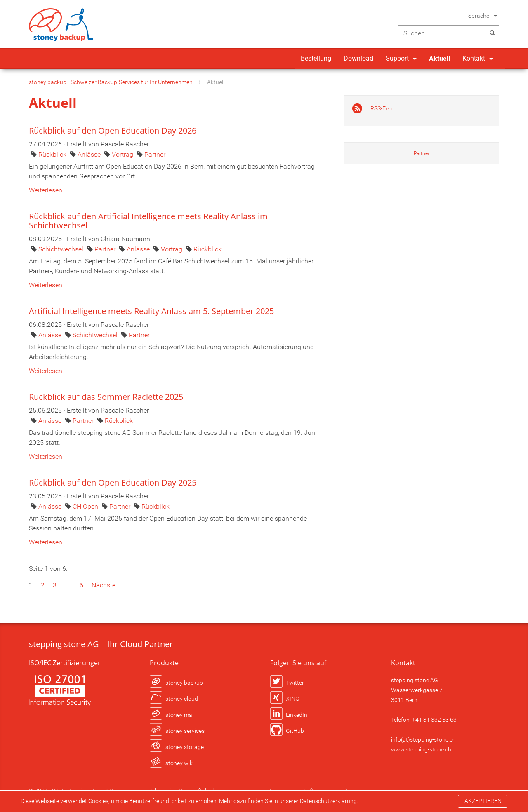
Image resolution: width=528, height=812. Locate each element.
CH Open (86, 506)
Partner (155, 154)
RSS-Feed (383, 108)
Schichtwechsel (62, 249)
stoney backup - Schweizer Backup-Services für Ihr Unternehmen (111, 82)
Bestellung (316, 58)
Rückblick (53, 154)
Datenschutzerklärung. (329, 801)
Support (397, 58)
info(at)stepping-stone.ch (423, 739)
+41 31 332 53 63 (434, 720)
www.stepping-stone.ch (421, 749)
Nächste (104, 585)
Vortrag (123, 154)
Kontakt (474, 58)
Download (358, 58)
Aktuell (440, 58)
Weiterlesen (46, 190)
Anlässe (90, 154)
